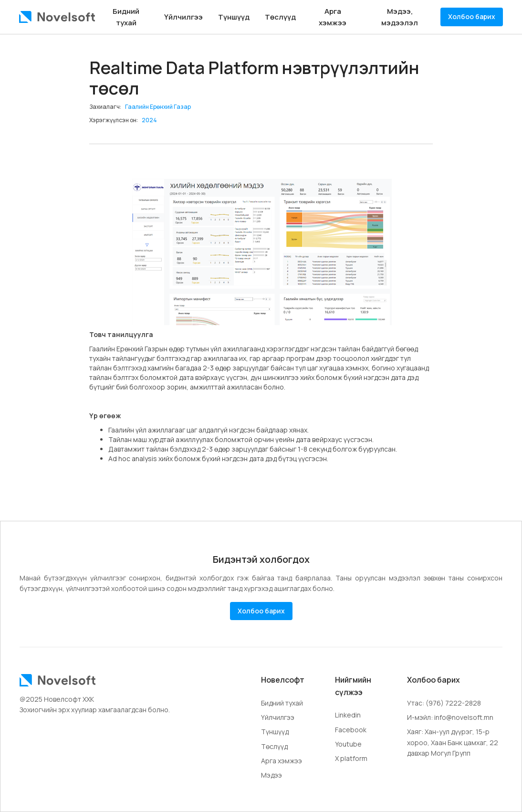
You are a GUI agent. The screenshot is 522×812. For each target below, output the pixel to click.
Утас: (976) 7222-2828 (444, 703)
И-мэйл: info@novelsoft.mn (450, 717)
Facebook (351, 730)
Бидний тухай (126, 17)
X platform (351, 758)
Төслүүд (280, 17)
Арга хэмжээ (333, 17)
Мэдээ (271, 775)
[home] (57, 17)
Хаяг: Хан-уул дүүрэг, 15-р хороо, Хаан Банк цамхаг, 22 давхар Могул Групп (453, 742)
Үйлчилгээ (183, 17)
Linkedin (348, 715)
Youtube (348, 744)
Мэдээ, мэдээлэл (400, 17)
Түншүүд (234, 17)
